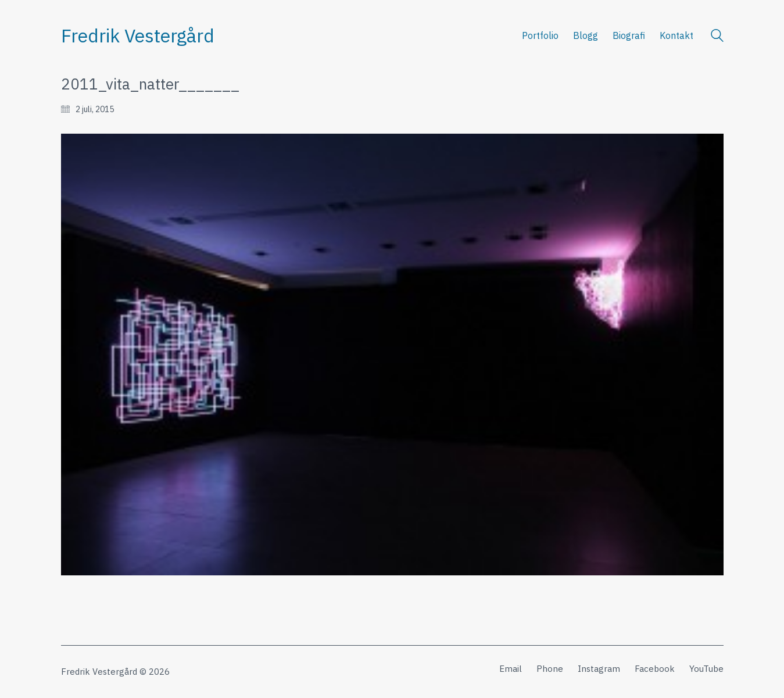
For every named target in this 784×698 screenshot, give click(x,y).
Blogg (586, 35)
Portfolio (540, 35)
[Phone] (550, 669)
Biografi (629, 35)
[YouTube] (706, 669)
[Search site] (717, 37)
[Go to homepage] (138, 36)
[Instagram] (599, 669)
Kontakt (676, 35)
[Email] (511, 669)
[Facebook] (655, 669)
